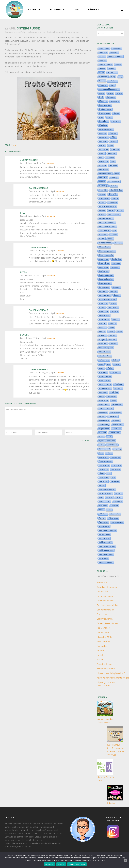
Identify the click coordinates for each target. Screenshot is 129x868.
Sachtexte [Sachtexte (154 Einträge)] (117, 405)
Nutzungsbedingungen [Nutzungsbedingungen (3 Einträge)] (106, 348)
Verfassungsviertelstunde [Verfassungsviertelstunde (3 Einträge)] (107, 490)
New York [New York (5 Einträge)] (112, 340)
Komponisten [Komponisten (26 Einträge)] (104, 263)
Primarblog (102, 646)
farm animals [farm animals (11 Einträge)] (104, 149)
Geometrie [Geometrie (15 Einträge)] (103, 190)
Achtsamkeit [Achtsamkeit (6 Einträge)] (117, 49)
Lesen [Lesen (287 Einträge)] (117, 295)
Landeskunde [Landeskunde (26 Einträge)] (104, 287)
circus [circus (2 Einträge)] (112, 85)
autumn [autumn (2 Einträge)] (102, 73)
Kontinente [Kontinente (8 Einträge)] (116, 263)
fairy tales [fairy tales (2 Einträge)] (113, 141)
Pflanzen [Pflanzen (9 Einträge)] (117, 364)
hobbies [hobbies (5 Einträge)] (102, 215)
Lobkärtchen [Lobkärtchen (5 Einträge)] (103, 303)
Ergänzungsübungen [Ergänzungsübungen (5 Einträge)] (106, 129)
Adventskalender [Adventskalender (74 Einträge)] (116, 57)
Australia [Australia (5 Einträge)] (112, 69)
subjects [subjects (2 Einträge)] (109, 453)
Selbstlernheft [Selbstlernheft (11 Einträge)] (118, 425)
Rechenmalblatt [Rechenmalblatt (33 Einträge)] (105, 376)
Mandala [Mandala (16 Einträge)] (115, 311)
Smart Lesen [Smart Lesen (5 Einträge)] (117, 429)
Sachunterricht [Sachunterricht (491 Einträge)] (106, 409)
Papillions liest (104, 628)
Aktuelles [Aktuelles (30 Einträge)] (103, 61)
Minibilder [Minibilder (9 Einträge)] (103, 323)
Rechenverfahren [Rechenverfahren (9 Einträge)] (105, 384)
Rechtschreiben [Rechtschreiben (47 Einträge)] (105, 388)
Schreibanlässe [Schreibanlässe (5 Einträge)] (104, 421)
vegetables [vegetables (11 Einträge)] (115, 481)
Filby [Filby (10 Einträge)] (101, 157)
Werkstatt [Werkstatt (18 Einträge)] (114, 506)
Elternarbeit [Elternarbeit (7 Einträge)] (116, 121)
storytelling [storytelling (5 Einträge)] (117, 449)
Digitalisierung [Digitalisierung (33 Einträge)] (105, 113)
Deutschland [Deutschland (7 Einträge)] (115, 101)
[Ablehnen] (126, 860)
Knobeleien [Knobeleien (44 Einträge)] (116, 259)
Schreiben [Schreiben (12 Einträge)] (117, 421)
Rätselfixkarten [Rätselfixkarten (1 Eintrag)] (104, 401)
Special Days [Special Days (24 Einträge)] (115, 433)
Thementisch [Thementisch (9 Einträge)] (104, 469)
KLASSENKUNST (105, 637)
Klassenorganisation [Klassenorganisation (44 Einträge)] (107, 251)
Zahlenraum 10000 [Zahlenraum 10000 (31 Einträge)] (106, 554)
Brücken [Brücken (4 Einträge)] (102, 81)
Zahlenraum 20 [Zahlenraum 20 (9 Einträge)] (104, 538)
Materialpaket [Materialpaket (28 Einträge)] (104, 315)
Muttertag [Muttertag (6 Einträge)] (102, 336)
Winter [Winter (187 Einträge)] (102, 518)
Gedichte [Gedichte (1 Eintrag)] (114, 186)
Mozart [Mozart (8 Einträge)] (111, 332)
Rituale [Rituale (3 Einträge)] (101, 397)
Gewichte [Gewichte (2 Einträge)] (102, 194)
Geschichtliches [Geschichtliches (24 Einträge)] (116, 190)
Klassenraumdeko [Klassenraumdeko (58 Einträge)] (106, 255)
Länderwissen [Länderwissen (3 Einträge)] (104, 311)
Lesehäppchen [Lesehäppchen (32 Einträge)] (105, 295)
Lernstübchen (103, 632)
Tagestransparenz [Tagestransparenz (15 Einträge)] (106, 461)
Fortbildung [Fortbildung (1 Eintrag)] (103, 166)
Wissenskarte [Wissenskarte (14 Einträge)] (113, 518)
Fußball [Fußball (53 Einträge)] (102, 182)
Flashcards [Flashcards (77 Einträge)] (104, 161)
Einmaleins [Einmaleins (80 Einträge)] (104, 121)
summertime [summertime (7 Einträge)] (103, 457)
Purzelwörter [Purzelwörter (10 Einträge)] (115, 372)
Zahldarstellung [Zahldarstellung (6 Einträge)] (104, 526)
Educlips (111, 803)
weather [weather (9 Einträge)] (119, 498)
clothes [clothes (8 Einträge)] (102, 93)
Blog (13, 145)
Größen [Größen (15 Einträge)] (102, 202)
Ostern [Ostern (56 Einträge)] (116, 360)
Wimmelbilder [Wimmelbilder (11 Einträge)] (115, 514)
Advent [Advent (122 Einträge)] (102, 57)
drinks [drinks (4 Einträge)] (101, 117)
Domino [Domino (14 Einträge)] (116, 113)
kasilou (100, 660)
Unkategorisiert (35, 32)
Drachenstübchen (105, 601)
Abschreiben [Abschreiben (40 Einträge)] (104, 49)
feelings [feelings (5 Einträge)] (102, 153)
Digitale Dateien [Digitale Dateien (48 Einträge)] (105, 109)
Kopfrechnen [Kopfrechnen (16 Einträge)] (104, 271)
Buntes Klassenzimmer (108, 623)
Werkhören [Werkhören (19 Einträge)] (103, 506)
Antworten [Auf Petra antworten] (51, 276)
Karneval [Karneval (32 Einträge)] (114, 235)
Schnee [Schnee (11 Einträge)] (102, 417)
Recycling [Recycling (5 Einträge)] (118, 388)
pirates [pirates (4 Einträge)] (101, 368)
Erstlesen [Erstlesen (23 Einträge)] (113, 133)
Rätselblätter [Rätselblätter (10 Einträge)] (112, 397)
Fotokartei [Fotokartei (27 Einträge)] (113, 165)
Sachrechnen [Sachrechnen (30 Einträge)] (104, 405)
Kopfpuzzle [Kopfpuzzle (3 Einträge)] (115, 267)
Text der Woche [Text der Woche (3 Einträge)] (104, 465)
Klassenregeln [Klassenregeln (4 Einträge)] (104, 259)
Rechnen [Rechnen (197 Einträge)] (119, 384)
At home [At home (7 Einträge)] (102, 69)
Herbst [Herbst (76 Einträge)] (120, 210)
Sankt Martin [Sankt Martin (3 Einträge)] (103, 413)
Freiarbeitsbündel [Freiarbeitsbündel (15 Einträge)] (105, 174)
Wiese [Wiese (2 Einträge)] (109, 510)
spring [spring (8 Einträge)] (101, 445)
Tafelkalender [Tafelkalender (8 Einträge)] (116, 457)
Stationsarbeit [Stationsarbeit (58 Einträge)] (105, 449)
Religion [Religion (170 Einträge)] (114, 392)
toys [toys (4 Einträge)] (109, 473)
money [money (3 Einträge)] (112, 327)
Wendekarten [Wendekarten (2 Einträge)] (118, 502)
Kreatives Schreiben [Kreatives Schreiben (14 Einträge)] (106, 279)
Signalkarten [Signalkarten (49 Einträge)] (104, 429)
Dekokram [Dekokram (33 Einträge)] (111, 97)
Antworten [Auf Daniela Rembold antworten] (60, 192)
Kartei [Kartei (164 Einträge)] (102, 239)
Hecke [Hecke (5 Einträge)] (111, 210)
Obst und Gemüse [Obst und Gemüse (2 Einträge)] (105, 352)
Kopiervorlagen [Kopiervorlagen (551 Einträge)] (106, 275)
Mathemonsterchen (106, 669)
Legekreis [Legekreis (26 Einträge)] (103, 291)
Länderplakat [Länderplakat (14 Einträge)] (113, 307)
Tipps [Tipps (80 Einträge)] (102, 473)
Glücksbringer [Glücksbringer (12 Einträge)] (104, 198)
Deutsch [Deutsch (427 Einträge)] (103, 101)
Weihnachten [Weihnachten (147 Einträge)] (105, 501)
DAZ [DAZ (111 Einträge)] (101, 97)
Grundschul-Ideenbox (107, 587)
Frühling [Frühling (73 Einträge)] (114, 178)
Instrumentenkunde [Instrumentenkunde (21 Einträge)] (106, 219)
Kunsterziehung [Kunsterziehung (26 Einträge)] (105, 283)
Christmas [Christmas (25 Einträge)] (103, 85)
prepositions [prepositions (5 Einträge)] (103, 372)
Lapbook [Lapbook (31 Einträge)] (116, 287)
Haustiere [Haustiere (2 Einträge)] (102, 210)
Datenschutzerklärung (77, 864)
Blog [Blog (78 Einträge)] (113, 77)
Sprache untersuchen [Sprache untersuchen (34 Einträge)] (107, 441)
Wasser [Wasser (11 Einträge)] (110, 498)
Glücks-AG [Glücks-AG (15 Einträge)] (113, 194)
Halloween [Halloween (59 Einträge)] (113, 202)
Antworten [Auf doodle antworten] (51, 338)
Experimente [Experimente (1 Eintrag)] (103, 141)
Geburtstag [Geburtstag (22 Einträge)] (103, 186)
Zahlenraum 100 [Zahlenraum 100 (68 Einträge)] (106, 542)
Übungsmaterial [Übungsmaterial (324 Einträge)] (106, 562)
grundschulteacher (106, 596)
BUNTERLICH (103, 642)
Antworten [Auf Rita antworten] (51, 216)
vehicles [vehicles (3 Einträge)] (102, 485)
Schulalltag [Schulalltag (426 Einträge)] (104, 425)
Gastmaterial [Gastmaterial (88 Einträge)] (114, 182)
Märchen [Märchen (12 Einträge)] (112, 336)
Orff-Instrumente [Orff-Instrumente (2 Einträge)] (104, 360)
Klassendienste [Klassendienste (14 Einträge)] (105, 247)
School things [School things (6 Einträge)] (113, 417)
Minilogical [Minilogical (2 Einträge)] (102, 328)
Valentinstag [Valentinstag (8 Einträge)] (103, 481)
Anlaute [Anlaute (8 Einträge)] (118, 65)
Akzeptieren (49, 864)
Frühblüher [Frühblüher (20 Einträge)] (103, 178)
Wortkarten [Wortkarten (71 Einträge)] (104, 522)
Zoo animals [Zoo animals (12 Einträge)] (103, 558)
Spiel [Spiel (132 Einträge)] (101, 437)
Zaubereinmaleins (105, 610)
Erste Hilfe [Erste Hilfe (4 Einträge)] (103, 133)
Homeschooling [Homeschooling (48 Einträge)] (114, 215)
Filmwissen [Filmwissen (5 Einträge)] (110, 157)
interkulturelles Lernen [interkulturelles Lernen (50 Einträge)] (108, 227)
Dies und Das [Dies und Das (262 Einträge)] (105, 105)
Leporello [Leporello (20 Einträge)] (114, 291)
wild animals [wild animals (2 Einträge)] (103, 514)
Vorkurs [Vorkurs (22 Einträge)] (119, 494)
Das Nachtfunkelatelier (108, 605)
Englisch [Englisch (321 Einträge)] (103, 125)
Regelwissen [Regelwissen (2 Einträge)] (103, 392)
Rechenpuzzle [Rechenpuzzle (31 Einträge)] (105, 380)
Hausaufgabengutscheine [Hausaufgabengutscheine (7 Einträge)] (108, 206)
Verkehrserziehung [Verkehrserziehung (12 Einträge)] (106, 494)
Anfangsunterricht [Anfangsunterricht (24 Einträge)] (106, 65)
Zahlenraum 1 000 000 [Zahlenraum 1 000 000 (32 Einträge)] (108, 530)
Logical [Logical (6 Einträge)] (114, 303)
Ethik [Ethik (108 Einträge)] (114, 137)
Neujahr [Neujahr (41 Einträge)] (102, 340)
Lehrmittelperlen (105, 619)
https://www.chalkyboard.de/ (111, 673)
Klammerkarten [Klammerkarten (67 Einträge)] (105, 243)
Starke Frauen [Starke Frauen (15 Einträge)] (112, 445)
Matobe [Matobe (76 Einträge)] (116, 319)
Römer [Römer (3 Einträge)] (114, 401)
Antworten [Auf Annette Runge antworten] (51, 164)
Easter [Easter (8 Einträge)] (109, 117)
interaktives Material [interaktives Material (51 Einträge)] (107, 223)
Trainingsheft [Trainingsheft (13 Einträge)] (104, 477)
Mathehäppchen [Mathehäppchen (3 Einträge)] (104, 319)
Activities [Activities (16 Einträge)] (114, 53)
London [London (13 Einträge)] (102, 307)
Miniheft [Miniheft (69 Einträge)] (113, 323)
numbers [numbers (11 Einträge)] (114, 344)
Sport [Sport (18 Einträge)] (109, 437)
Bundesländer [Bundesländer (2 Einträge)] (113, 81)
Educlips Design (104, 664)
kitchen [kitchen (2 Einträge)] (110, 239)
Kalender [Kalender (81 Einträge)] (103, 235)
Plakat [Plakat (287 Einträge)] (110, 368)
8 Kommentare (72, 32)
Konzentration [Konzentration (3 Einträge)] (104, 267)
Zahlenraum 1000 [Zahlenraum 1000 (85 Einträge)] (106, 550)
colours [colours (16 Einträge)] (119, 93)
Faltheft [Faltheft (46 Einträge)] (102, 145)
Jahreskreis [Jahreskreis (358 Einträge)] (104, 231)
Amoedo (101, 651)
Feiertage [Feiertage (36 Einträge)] (112, 153)
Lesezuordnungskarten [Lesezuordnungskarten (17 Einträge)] (107, 299)
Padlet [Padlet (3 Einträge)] (101, 364)
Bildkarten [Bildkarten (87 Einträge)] (103, 77)
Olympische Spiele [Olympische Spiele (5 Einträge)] (105, 356)
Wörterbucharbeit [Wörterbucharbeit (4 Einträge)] (117, 522)
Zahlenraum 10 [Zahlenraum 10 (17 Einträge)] (105, 534)
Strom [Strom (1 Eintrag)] (101, 453)
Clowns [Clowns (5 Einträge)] (110, 93)
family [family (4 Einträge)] (111, 145)
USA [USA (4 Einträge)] (114, 477)
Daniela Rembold (55, 32)
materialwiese (103, 592)
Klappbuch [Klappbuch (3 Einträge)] (118, 243)
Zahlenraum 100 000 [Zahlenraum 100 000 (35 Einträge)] (107, 546)
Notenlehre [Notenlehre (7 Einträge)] (103, 344)
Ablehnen (61, 864)
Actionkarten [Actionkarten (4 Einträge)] (103, 53)
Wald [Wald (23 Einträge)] (101, 498)
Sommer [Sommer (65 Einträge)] (103, 433)
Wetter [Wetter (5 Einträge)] (101, 510)
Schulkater (102, 583)
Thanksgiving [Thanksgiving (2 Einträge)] (117, 465)
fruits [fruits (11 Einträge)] (117, 174)
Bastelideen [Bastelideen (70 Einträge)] (112, 73)
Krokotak (101, 655)
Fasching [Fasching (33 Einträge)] (115, 149)
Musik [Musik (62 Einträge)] (120, 332)
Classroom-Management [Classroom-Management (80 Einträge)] (109, 89)
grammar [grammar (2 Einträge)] (115, 198)
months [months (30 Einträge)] (102, 332)
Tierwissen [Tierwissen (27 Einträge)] (116, 469)
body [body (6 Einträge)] (121, 77)
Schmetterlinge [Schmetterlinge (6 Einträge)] (116, 413)
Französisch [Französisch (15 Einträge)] (104, 170)
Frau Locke (102, 614)
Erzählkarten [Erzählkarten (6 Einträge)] (103, 137)
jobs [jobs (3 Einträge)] (115, 231)
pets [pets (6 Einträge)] (109, 364)
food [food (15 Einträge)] (114, 162)
